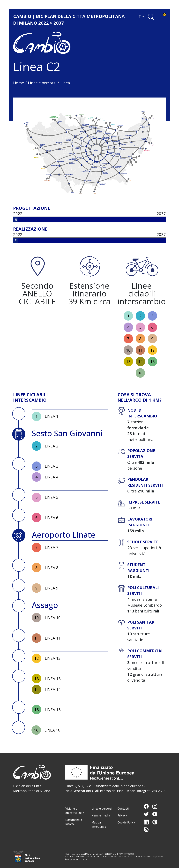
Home (19, 83)
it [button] (139, 16)
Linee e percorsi (42, 83)
